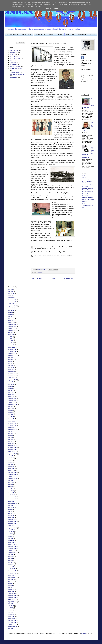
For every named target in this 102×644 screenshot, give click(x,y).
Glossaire (92, 35)
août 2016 (11, 530)
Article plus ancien (69, 278)
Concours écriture (26, 35)
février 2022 (11, 394)
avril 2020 (11, 440)
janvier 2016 (11, 544)
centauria (84, 633)
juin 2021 (11, 411)
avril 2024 (11, 341)
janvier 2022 (11, 396)
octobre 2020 (12, 427)
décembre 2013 (12, 596)
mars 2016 (11, 540)
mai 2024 (11, 339)
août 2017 (11, 505)
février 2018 (11, 493)
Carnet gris (13, 54)
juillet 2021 (11, 409)
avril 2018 (11, 489)
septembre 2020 (12, 429)
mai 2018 (11, 487)
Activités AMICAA (14, 50)
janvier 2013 (11, 618)
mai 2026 (11, 290)
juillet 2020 (11, 433)
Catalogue (60, 35)
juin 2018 (11, 485)
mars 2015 (11, 565)
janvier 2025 (11, 322)
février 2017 (11, 518)
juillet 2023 (11, 359)
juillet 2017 (11, 507)
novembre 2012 (12, 622)
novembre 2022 (12, 376)
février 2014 (11, 592)
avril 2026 (11, 292)
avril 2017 (11, 513)
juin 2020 (11, 435)
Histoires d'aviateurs (88, 192)
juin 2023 (11, 361)
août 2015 (11, 555)
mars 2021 (11, 417)
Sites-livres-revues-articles (17, 74)
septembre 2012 (12, 626)
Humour (12, 60)
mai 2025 (11, 314)
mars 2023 (11, 368)
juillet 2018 (11, 483)
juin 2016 (11, 534)
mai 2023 (11, 364)
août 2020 (11, 431)
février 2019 (11, 468)
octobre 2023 (12, 353)
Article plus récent (37, 278)
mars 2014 (11, 590)
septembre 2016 (12, 528)
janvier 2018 (11, 495)
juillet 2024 (11, 335)
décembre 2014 (12, 571)
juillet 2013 (11, 606)
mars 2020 (11, 442)
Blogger (51, 635)
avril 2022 (11, 390)
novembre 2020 (12, 425)
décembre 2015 (12, 546)
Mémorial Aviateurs (87, 197)
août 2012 (11, 628)
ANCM (84, 178)
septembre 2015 (12, 553)
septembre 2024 (12, 331)
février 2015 (11, 567)
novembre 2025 (12, 302)
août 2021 (11, 407)
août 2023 (11, 357)
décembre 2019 (12, 448)
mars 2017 (11, 516)
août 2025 (11, 308)
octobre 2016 (12, 526)
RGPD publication (12, 35)
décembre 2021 (12, 398)
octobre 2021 (12, 403)
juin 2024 (11, 337)
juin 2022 (11, 386)
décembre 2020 (12, 423)
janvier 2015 (11, 569)
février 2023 (11, 370)
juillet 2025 (11, 310)
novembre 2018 (12, 474)
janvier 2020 (11, 446)
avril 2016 (11, 538)
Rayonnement (13, 62)
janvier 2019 (11, 470)
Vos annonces (13, 78)
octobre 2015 (12, 550)
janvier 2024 (11, 347)
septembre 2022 (12, 380)
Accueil (53, 278)
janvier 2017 (11, 520)
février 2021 (11, 419)
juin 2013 (11, 608)
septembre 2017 (12, 503)
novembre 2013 (12, 598)
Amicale (51, 35)
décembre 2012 (12, 620)
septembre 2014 (12, 577)
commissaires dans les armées (88, 186)
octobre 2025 (12, 304)
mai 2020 (11, 437)
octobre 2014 (12, 575)
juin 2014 (11, 583)
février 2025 (11, 320)
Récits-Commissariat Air (16, 69)
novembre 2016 (12, 524)
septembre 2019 (12, 454)
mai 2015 (11, 561)
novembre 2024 (12, 327)
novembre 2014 (12, 573)
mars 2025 (11, 318)
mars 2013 (11, 614)
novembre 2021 (12, 401)
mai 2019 (11, 462)
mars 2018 (11, 491)
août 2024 (11, 333)
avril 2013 (11, 612)
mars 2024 (11, 343)
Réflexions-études (14, 72)
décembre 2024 (12, 324)
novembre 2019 (12, 450)
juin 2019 (11, 460)
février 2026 (11, 296)
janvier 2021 (11, 421)
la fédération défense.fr (86, 195)
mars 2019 (11, 466)
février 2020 (11, 444)
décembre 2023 (12, 349)
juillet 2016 (11, 532)
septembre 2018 (12, 479)
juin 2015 (11, 559)
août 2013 (11, 604)
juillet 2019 (11, 458)
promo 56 (85, 201)
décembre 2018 (12, 472)
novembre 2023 (12, 351)
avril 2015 (11, 563)
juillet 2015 (11, 557)
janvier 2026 (11, 298)
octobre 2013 (12, 600)
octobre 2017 (12, 501)
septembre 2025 (12, 306)
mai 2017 (11, 511)
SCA (84, 204)
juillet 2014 (11, 581)
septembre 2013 (12, 602)
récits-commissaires (15, 67)
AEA (84, 176)
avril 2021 (11, 415)
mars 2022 (11, 392)
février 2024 (11, 345)
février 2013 (11, 616)
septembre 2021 (12, 405)
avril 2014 (11, 587)
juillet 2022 (11, 384)
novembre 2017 (12, 499)
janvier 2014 (11, 594)
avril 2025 (11, 316)
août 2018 (11, 481)
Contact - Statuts (40, 35)
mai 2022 (11, 388)
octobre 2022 (12, 378)
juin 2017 (11, 509)
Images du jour (71, 35)
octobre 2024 (12, 329)
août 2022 (11, 382)
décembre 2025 (12, 300)
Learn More (49, 9)
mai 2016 (11, 536)
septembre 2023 (12, 355)
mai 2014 (11, 585)
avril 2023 (11, 366)
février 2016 (11, 542)
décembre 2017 (12, 497)
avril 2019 (11, 464)
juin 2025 (11, 312)
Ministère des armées (88, 199)
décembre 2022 (12, 374)
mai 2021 (11, 413)
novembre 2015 (12, 548)
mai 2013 (11, 610)
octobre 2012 (12, 624)
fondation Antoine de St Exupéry (88, 189)
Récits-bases (40, 272)
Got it (56, 9)
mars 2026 (11, 294)
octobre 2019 (12, 452)
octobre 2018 (12, 476)
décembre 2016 (12, 522)
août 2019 (11, 456)
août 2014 (11, 579)
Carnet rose (13, 56)
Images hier (82, 35)
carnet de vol (13, 52)
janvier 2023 (11, 372)
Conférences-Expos (15, 58)
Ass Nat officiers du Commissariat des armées (88, 181)
